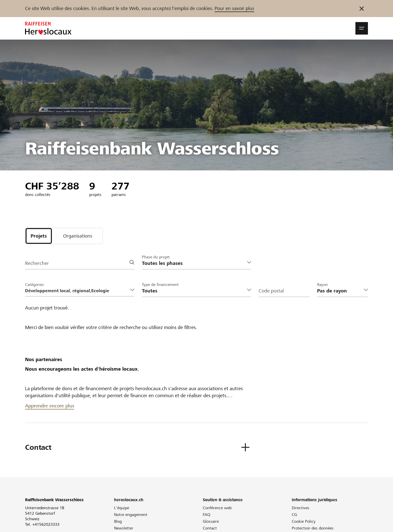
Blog (118, 521)
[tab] (39, 236)
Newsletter (124, 528)
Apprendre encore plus (50, 406)
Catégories (34, 285)
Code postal (271, 291)
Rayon (322, 285)
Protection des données (313, 528)
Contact (210, 528)
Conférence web (217, 508)
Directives (301, 508)
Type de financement (160, 285)
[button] (362, 28)
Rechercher (37, 263)
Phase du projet (156, 257)
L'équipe (122, 508)
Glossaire (211, 521)
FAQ (207, 515)
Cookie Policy (304, 521)
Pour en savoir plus (234, 8)
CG (294, 515)
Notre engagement (131, 515)
